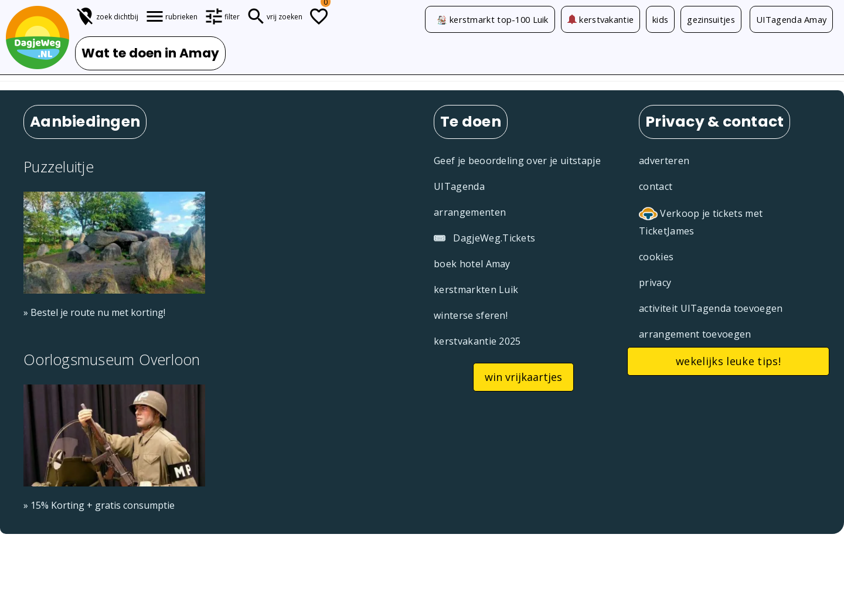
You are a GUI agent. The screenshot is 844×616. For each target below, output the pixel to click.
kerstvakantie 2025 (477, 341)
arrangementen (470, 212)
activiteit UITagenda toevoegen (711, 308)
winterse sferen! (471, 315)
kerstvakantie (600, 19)
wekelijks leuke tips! (728, 361)
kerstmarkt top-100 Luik (499, 19)
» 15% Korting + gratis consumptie (99, 505)
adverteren (664, 161)
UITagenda (459, 186)
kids (660, 19)
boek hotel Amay (472, 264)
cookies (656, 257)
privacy (655, 283)
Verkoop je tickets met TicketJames (701, 221)
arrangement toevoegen (695, 334)
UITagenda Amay (791, 19)
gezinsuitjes (711, 19)
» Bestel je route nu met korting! (94, 312)
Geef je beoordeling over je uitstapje (517, 161)
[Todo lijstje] (319, 16)
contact (656, 186)
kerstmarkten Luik (476, 290)
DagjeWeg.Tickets (484, 238)
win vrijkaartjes (523, 377)
